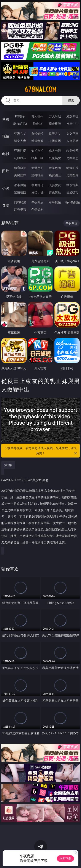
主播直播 (55, 141)
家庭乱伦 (37, 185)
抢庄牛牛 (72, 124)
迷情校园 (20, 192)
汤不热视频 (72, 202)
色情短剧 (37, 209)
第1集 (8, 465)
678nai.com (40, 90)
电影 (6, 154)
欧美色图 (55, 168)
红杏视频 (20, 209)
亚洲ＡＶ (20, 133)
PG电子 (20, 116)
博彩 (6, 119)
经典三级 (37, 158)
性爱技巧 (72, 192)
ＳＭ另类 (72, 141)
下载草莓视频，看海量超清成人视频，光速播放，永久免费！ (41, 451)
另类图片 (72, 175)
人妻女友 (55, 185)
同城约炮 (20, 202)
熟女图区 (55, 175)
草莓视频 (55, 202)
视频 (6, 137)
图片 (6, 171)
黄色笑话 (55, 192)
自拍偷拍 (37, 133)
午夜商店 (37, 202)
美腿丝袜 (20, 175)
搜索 (71, 100)
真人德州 (37, 116)
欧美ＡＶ (55, 133)
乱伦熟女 (55, 158)
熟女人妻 (20, 141)
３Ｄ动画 (72, 133)
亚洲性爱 (20, 151)
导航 (6, 205)
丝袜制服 (37, 141)
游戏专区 (72, 116)
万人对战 (55, 116)
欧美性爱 (72, 151)
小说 (6, 188)
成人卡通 (55, 151)
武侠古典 (72, 185)
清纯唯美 (37, 175)
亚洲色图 (37, 168)
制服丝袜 (20, 158)
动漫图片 (72, 168)
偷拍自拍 (37, 151)
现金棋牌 (55, 124)
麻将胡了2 (20, 124)
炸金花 (37, 124)
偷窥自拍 (20, 168)
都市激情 (20, 185)
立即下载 (65, 858)
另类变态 (72, 158)
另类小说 (37, 192)
